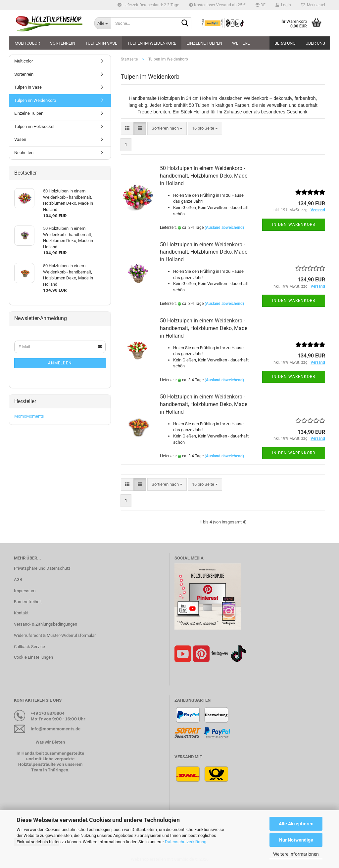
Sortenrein (63, 43)
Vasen (20, 139)
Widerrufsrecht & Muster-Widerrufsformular (55, 635)
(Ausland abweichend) (224, 227)
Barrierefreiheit (28, 602)
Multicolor (27, 43)
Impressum (25, 591)
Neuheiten (24, 153)
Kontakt (21, 613)
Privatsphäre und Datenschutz (42, 568)
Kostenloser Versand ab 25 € (217, 5)
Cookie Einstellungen (33, 657)
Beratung (285, 43)
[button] (261, 5)
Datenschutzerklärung (186, 842)
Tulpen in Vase (101, 43)
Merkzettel (313, 5)
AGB (18, 579)
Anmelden (60, 363)
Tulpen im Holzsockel (34, 126)
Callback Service (29, 647)
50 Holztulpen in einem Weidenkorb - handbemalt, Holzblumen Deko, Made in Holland (204, 176)
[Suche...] (103, 23)
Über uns (315, 43)
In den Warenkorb (294, 225)
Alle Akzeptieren (296, 824)
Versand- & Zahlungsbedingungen (46, 624)
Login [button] (283, 5)
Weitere (241, 43)
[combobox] (167, 128)
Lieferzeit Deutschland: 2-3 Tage (148, 5)
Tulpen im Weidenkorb (152, 43)
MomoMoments (29, 416)
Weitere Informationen (296, 854)
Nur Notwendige (296, 840)
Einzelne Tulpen (204, 43)
